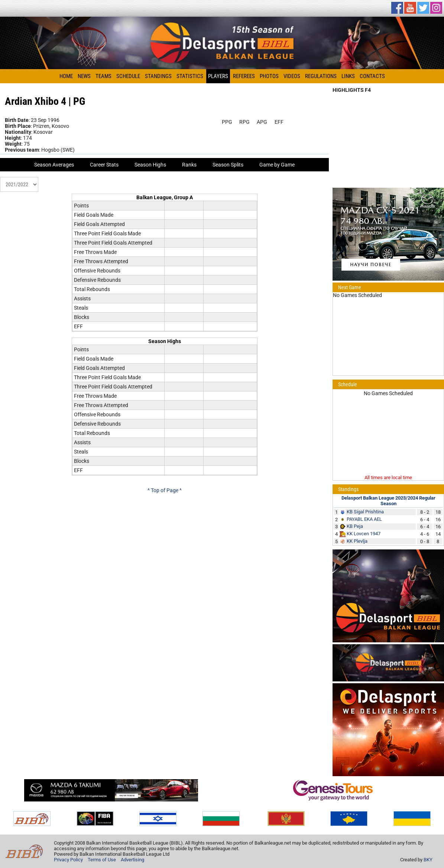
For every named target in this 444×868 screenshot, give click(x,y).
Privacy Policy (68, 860)
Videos (292, 76)
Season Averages (54, 165)
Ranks (189, 165)
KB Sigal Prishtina (365, 512)
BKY (428, 860)
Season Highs (150, 165)
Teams (103, 76)
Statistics (190, 76)
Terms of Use (102, 860)
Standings (158, 76)
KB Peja (355, 526)
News (84, 76)
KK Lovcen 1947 (364, 534)
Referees (244, 76)
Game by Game (277, 165)
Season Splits (228, 165)
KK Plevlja (357, 541)
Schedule (128, 76)
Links (348, 76)
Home (66, 76)
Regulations (321, 76)
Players (218, 76)
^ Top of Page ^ (165, 490)
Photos (269, 76)
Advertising (132, 860)
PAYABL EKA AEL (364, 519)
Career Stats (104, 165)
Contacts (372, 76)
